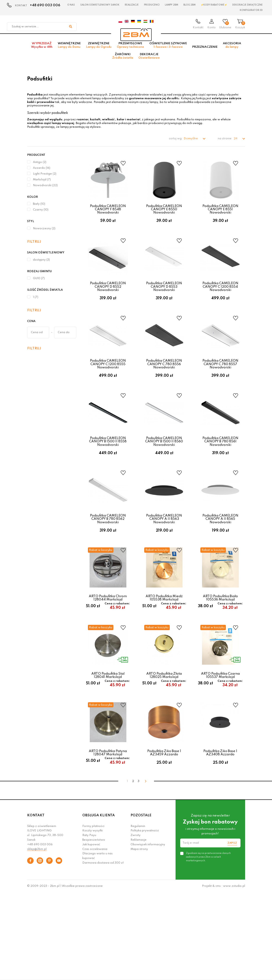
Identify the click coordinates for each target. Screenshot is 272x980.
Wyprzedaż (42, 51)
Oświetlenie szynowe (168, 51)
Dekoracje (149, 62)
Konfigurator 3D (251, 10)
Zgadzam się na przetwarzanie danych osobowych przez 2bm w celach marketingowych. (208, 944)
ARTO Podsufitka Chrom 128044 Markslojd (108, 655)
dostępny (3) (41, 266)
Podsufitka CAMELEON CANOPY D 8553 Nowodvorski (164, 303)
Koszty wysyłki (93, 918)
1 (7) (36, 303)
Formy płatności (93, 913)
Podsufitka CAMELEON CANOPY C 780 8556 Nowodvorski (164, 391)
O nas (71, 5)
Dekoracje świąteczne (248, 5)
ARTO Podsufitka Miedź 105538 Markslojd (164, 655)
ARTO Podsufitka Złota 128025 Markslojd (164, 742)
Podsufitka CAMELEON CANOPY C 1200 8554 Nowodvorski (220, 303)
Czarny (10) (41, 216)
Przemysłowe (130, 51)
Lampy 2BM (171, 5)
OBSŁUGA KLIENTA (99, 903)
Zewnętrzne (99, 51)
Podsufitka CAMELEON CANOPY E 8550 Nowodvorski (164, 215)
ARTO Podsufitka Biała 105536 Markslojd (220, 655)
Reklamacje (139, 927)
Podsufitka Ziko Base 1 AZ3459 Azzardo (164, 830)
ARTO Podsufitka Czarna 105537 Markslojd (220, 742)
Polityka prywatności (145, 918)
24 (236, 145)
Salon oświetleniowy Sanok (100, 5)
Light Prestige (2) (45, 180)
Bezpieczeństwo (94, 927)
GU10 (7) (39, 285)
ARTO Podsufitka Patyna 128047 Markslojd (108, 830)
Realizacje (132, 5)
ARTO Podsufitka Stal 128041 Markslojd (108, 742)
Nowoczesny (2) (44, 235)
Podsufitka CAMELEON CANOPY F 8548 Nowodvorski (108, 215)
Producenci (152, 5)
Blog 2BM (189, 5)
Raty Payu (89, 923)
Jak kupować (91, 932)
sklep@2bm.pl (37, 936)
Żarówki (123, 62)
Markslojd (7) (42, 186)
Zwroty (136, 923)
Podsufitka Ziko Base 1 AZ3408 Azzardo (220, 830)
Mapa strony (139, 936)
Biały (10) (39, 210)
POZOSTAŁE (141, 903)
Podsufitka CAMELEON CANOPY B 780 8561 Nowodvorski (220, 478)
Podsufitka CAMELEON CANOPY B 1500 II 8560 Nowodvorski (164, 478)
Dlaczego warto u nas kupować (98, 943)
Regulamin (138, 913)
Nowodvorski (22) (45, 192)
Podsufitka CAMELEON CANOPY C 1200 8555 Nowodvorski (108, 391)
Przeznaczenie (205, 53)
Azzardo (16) (42, 174)
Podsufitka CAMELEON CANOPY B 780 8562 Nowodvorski (108, 566)
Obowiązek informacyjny (148, 932)
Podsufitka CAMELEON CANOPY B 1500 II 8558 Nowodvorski (108, 478)
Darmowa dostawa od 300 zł (103, 950)
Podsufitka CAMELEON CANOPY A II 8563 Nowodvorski (164, 566)
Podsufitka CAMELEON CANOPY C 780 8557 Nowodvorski (220, 391)
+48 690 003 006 (45, 5)
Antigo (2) (40, 168)
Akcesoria (232, 51)
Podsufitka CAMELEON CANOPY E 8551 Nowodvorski (220, 215)
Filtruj (34, 248)
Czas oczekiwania (95, 936)
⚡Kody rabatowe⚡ (214, 5)
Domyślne (191, 145)
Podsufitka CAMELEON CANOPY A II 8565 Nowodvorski (220, 566)
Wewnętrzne (69, 51)
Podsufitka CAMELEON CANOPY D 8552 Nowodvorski (108, 303)
